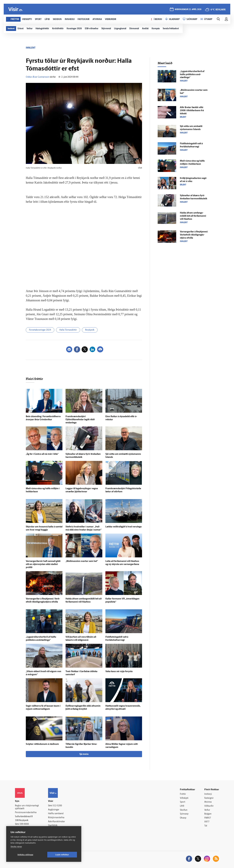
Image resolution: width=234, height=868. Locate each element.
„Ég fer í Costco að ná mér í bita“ (42, 454)
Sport (183, 802)
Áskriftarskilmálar (56, 822)
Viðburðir (209, 806)
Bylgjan (208, 814)
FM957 (208, 818)
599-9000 (24, 824)
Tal (206, 826)
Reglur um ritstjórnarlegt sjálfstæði (27, 807)
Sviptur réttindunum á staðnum (42, 744)
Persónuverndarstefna (26, 813)
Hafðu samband (56, 814)
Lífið (182, 806)
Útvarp (183, 818)
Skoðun (184, 810)
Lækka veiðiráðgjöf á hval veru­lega (123, 527)
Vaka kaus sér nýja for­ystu (119, 672)
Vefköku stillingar (25, 855)
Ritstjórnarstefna (56, 818)
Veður (207, 810)
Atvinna (208, 802)
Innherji (208, 794)
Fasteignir (209, 798)
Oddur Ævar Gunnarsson (38, 77)
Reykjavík (90, 330)
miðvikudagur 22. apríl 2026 (188, 10)
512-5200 (57, 806)
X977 (207, 822)
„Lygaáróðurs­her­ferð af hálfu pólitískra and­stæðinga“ (192, 75)
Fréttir (183, 794)
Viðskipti (184, 798)
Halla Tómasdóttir (68, 330)
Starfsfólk (53, 826)
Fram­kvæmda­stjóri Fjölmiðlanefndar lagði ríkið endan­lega (80, 420)
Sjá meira (84, 754)
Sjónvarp (184, 814)
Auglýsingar (54, 810)
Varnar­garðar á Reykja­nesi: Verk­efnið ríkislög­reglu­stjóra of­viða (194, 235)
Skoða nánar (16, 847)
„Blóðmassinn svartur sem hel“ (82, 561)
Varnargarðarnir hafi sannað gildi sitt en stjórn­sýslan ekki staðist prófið (43, 564)
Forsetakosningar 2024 (40, 330)
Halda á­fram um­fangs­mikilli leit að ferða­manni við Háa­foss (193, 216)
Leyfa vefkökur (62, 855)
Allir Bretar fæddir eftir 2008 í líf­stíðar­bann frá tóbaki (192, 111)
